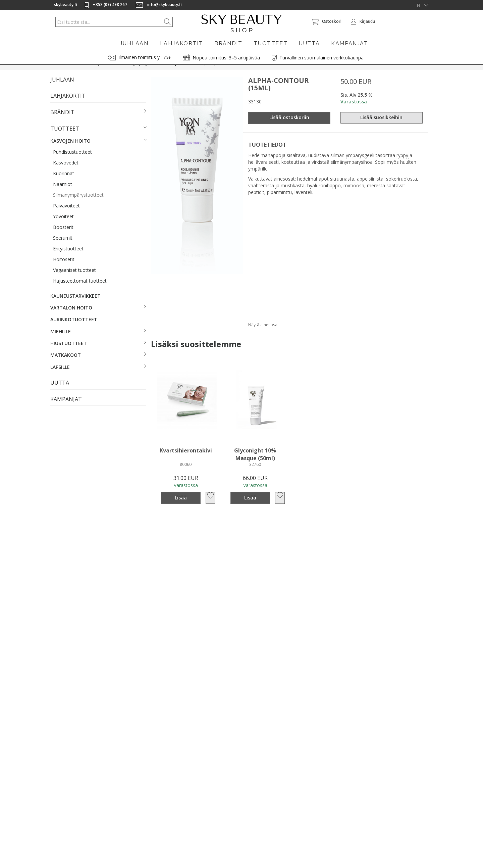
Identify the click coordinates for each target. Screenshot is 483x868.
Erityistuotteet (68, 257)
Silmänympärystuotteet (78, 204)
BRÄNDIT (228, 43)
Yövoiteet (63, 225)
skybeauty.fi (66, 5)
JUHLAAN (134, 43)
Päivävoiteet (66, 214)
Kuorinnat (64, 182)
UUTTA (309, 43)
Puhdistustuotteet (72, 161)
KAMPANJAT (350, 43)
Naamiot (63, 193)
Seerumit (63, 247)
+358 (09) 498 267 (106, 5)
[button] (98, 121)
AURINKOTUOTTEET (74, 328)
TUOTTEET (271, 43)
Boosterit (63, 236)
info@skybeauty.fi (159, 5)
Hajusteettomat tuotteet (80, 290)
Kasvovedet (66, 171)
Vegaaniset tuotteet (74, 279)
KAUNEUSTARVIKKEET (75, 305)
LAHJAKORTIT (182, 43)
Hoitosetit (64, 268)
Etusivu (57, 72)
